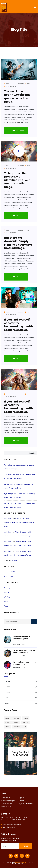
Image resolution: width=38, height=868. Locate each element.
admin (29, 84)
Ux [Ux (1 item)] (25, 727)
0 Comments (10, 168)
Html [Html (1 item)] (7, 722)
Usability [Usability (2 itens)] (17, 727)
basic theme (8, 519)
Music (6, 602)
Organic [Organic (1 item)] (16, 722)
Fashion (7, 592)
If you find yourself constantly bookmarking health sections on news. (18, 325)
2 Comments (10, 397)
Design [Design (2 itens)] (8, 718)
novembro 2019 (9, 572)
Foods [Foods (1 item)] (26, 718)
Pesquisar (33, 453)
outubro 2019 (8, 576)
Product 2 (15, 561)
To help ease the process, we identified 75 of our (24, 651)
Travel (6, 606)
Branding (7, 588)
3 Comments (10, 86)
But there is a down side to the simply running (25, 663)
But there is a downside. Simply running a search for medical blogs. (18, 243)
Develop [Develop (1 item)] (17, 718)
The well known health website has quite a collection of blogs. (18, 96)
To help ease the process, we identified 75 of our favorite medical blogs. (17, 180)
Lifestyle (7, 597)
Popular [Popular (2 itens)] (25, 722)
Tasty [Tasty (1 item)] (7, 727)
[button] (35, 7)
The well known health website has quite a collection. (21, 639)
